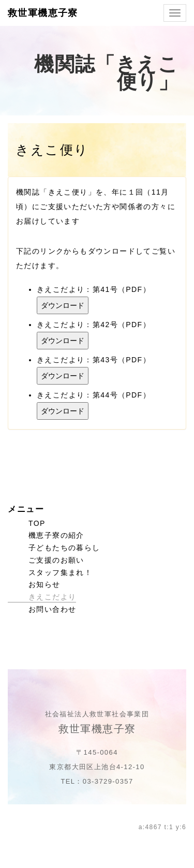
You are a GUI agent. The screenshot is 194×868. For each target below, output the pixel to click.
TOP (37, 523)
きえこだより (52, 597)
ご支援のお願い (56, 560)
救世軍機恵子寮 (43, 13)
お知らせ (44, 584)
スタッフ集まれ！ (60, 572)
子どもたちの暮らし (64, 548)
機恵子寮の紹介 (56, 535)
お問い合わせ (52, 609)
